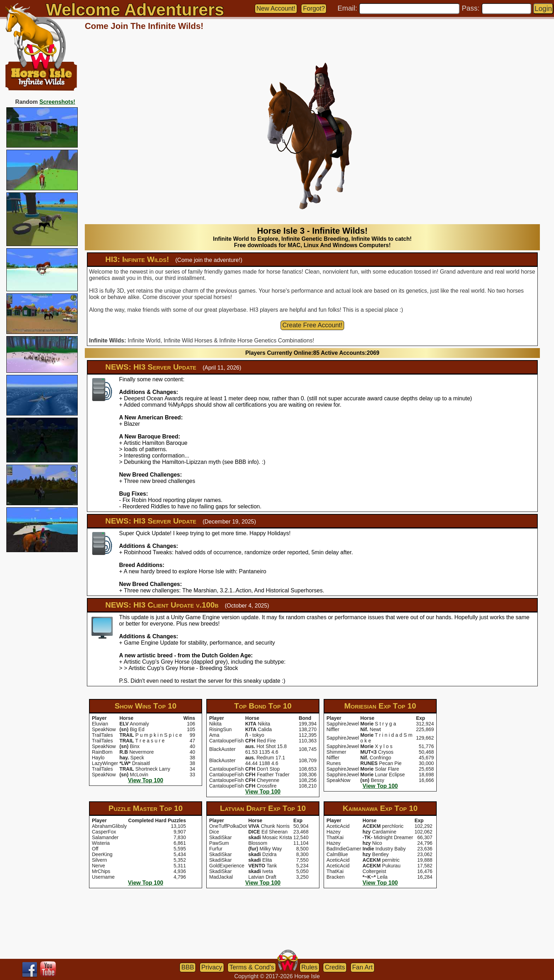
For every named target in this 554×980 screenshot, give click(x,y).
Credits (335, 967)
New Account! (276, 8)
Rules (310, 967)
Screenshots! (57, 102)
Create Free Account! (312, 325)
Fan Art (363, 967)
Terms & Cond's (252, 967)
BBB (188, 967)
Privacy (212, 967)
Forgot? (314, 8)
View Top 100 (146, 780)
